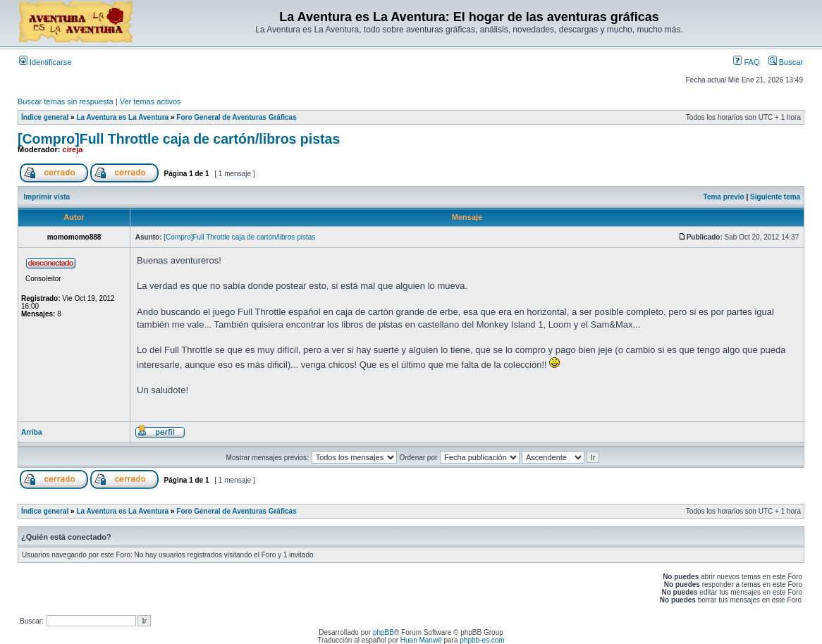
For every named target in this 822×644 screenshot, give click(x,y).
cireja (73, 149)
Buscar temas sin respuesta (66, 101)
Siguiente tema (775, 197)
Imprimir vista (47, 197)
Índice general (45, 117)
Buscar (786, 62)
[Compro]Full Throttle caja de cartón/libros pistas (179, 139)
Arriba (31, 432)
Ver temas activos (151, 101)
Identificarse (45, 62)
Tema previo (724, 197)
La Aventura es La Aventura (122, 117)
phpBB (384, 632)
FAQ (746, 62)
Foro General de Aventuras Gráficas (236, 117)
